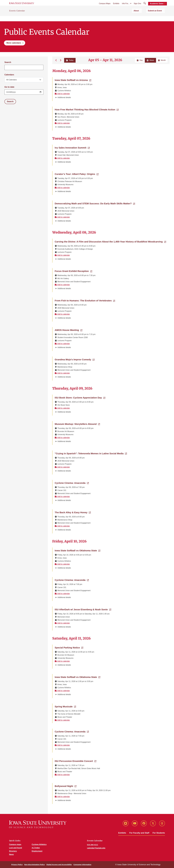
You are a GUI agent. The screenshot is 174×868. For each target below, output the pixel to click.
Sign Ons (137, 7)
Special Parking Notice (69, 647)
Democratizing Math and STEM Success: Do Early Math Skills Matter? (95, 203)
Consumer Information (82, 865)
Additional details (64, 97)
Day (140, 60)
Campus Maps (105, 7)
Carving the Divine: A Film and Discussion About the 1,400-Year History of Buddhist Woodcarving (110, 241)
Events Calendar (17, 17)
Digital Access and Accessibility (59, 865)
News (11, 854)
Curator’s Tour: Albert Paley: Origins (77, 174)
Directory (13, 851)
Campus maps (15, 844)
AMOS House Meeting (68, 330)
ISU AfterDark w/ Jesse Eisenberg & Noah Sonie (83, 609)
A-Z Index (36, 848)
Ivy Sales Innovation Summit (72, 147)
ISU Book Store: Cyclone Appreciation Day (80, 397)
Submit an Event (158, 17)
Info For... (126, 7)
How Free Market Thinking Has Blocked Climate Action (87, 109)
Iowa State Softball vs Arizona (73, 80)
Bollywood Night (66, 786)
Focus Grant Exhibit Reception (73, 271)
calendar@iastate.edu (96, 848)
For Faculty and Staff (139, 833)
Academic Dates (157, 7)
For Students (159, 833)
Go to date (9, 87)
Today (69, 60)
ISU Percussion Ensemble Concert (75, 761)
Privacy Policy (17, 865)
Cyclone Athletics (39, 844)
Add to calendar (62, 94)
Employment (37, 851)
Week (150, 60)
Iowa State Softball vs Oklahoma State (77, 550)
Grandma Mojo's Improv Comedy (75, 359)
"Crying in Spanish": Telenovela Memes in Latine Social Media (91, 453)
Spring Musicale (65, 706)
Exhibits (116, 7)
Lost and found (16, 848)
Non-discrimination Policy (35, 865)
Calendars (9, 75)
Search (8, 62)
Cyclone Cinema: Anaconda (72, 483)
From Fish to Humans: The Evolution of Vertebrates (85, 300)
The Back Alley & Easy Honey (73, 512)
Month (162, 60)
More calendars (14, 43)
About (144, 17)
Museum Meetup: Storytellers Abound (77, 424)
